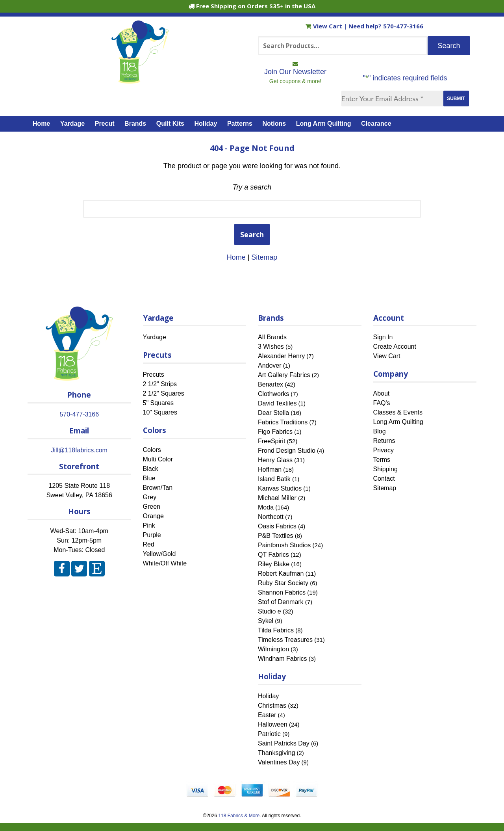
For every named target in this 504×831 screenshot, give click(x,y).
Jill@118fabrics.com (79, 450)
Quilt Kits (170, 124)
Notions (274, 124)
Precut (105, 124)
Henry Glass (275, 460)
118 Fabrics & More (239, 816)
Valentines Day (279, 762)
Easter (267, 715)
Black (151, 469)
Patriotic (269, 734)
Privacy (384, 450)
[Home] (140, 80)
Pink (149, 525)
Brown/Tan (158, 488)
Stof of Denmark (281, 602)
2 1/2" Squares (164, 393)
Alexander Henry (281, 356)
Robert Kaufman (281, 574)
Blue (149, 478)
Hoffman (270, 469)
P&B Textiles (276, 536)
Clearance (376, 124)
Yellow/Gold (159, 554)
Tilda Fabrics (276, 630)
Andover (270, 365)
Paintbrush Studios (284, 545)
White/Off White (165, 563)
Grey (150, 497)
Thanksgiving (276, 753)
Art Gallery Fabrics (284, 375)
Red (149, 544)
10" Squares (160, 412)
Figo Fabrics (275, 432)
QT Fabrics (273, 555)
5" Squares (158, 403)
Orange (153, 516)
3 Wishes (271, 347)
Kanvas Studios (280, 488)
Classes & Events (398, 412)
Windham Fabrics (282, 659)
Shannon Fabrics (282, 592)
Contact (384, 479)
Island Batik (274, 479)
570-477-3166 (403, 26)
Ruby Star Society (283, 583)
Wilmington (273, 649)
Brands (135, 124)
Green (152, 507)
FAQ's (382, 403)
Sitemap (264, 257)
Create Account (395, 347)
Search (252, 234)
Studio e (270, 611)
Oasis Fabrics (277, 526)
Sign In (383, 337)
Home (41, 124)
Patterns (240, 124)
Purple (152, 535)
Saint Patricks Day (284, 743)
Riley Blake (274, 564)
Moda (266, 507)
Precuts (154, 375)
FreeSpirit (271, 441)
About (382, 393)
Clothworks (273, 394)
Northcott (271, 517)
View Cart (325, 26)
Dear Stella (273, 413)
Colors (152, 450)
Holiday (206, 124)
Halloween (273, 724)
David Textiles (277, 403)
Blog (380, 431)
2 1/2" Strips (160, 384)
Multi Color (158, 459)
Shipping (385, 469)
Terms (382, 460)
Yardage (72, 124)
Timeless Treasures (285, 640)
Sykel (266, 621)
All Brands (272, 337)
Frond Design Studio (287, 451)
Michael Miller (277, 498)
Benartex (271, 384)
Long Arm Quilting (324, 124)
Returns (384, 441)
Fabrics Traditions (283, 422)
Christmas (272, 706)
